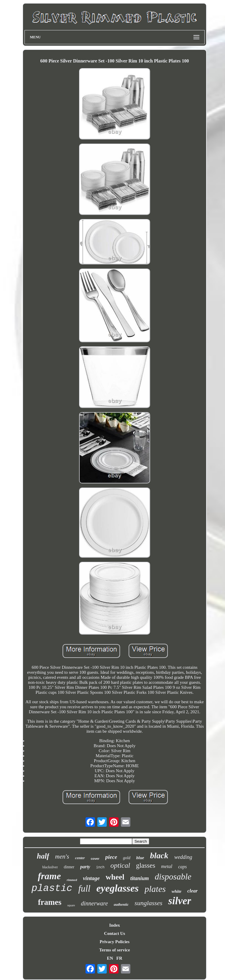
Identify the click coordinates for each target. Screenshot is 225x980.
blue (140, 858)
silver (180, 901)
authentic (121, 904)
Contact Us (115, 933)
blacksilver (50, 867)
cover (95, 859)
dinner (69, 867)
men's (62, 857)
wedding (183, 857)
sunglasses (148, 903)
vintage (91, 878)
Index (115, 925)
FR (119, 958)
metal (167, 866)
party (85, 867)
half (43, 856)
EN (110, 958)
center (80, 858)
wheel (115, 877)
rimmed (72, 880)
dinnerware (94, 903)
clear (192, 891)
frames (50, 902)
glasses (146, 865)
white (176, 891)
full (84, 888)
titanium (140, 878)
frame (49, 876)
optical (120, 865)
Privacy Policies (115, 942)
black (159, 855)
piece (111, 857)
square (71, 905)
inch (100, 867)
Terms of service (114, 950)
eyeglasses (118, 888)
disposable (173, 877)
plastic (52, 888)
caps (182, 867)
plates (155, 889)
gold (127, 858)
